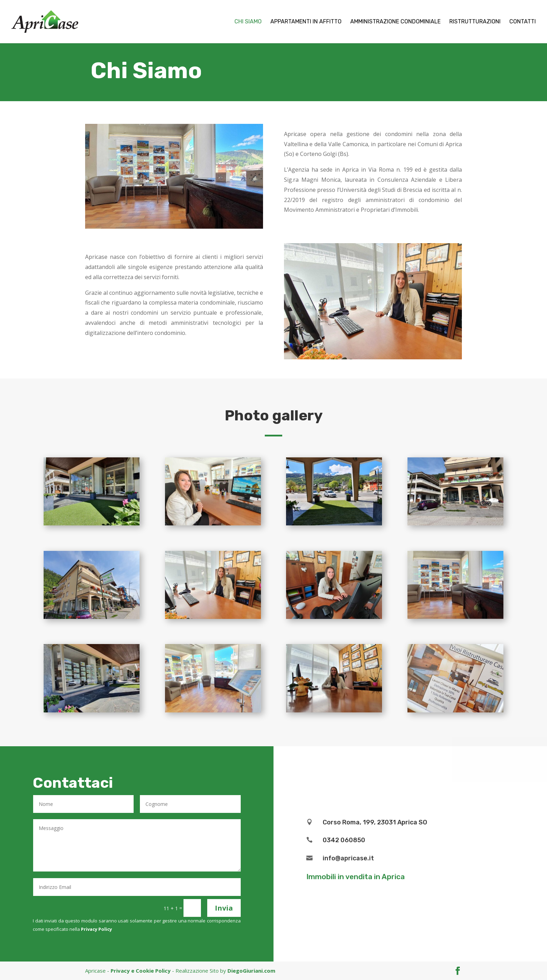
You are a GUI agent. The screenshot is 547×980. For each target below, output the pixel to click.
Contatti (523, 22)
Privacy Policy (96, 929)
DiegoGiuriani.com (251, 971)
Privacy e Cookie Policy (141, 971)
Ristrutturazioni (475, 22)
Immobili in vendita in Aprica (355, 877)
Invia (224, 908)
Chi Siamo (248, 22)
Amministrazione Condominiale (395, 22)
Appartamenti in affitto (306, 22)
